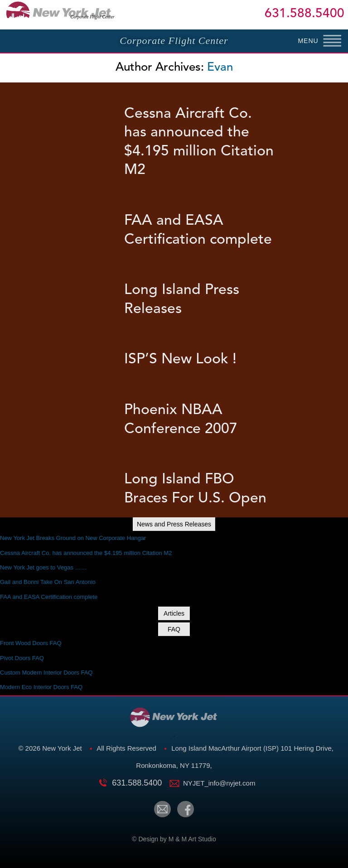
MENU (308, 41)
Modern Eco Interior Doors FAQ (41, 687)
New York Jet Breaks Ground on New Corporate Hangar (73, 538)
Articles (174, 613)
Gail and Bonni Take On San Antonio (48, 582)
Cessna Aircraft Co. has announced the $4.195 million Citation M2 (86, 553)
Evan (220, 68)
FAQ (174, 629)
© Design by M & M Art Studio (174, 839)
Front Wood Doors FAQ (31, 643)
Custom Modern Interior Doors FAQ (46, 673)
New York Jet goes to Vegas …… (43, 567)
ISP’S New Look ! (180, 360)
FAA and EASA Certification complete (49, 597)
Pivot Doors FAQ (22, 658)
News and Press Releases (174, 524)
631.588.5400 (304, 15)
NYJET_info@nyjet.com (219, 783)
